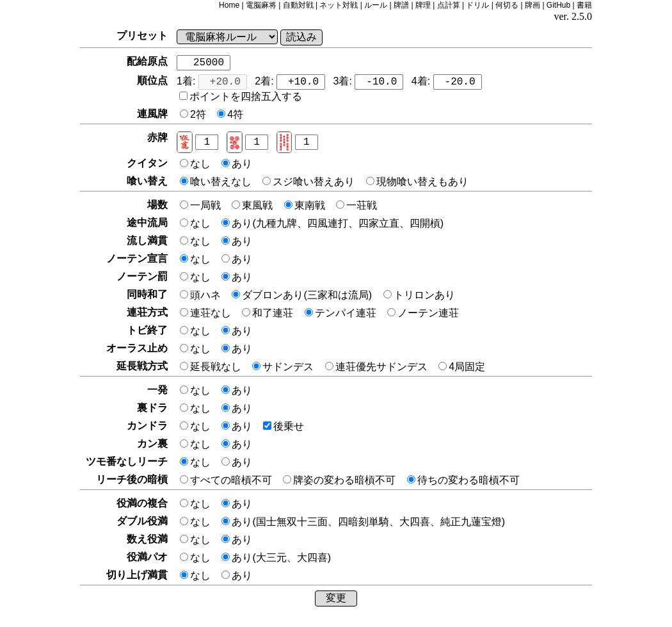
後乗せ (284, 426)
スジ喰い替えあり (310, 182)
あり (237, 164)
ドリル (477, 5)
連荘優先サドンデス (378, 367)
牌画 (532, 5)
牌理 (423, 5)
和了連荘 (269, 313)
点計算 (449, 5)
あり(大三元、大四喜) (276, 558)
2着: (290, 82)
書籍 (584, 5)
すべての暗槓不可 (227, 480)
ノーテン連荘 (423, 313)
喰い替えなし (217, 182)
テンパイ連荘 (342, 313)
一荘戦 (356, 205)
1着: (212, 82)
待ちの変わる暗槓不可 (463, 480)
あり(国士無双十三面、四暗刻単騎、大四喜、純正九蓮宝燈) (363, 522)
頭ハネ (202, 295)
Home (229, 5)
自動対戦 (298, 5)
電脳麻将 (261, 5)
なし (196, 164)
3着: (369, 82)
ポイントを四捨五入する (241, 96)
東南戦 (306, 205)
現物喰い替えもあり (417, 182)
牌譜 (401, 5)
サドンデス (284, 367)
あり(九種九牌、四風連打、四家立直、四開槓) (332, 223)
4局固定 (462, 367)
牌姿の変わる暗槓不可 (340, 480)
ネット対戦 (339, 5)
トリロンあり (419, 295)
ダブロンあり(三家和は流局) (303, 295)
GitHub (558, 5)
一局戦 (202, 205)
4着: (447, 82)
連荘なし (207, 313)
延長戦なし (212, 367)
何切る (507, 5)
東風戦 (253, 205)
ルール (376, 5)
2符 (194, 114)
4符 (230, 114)
